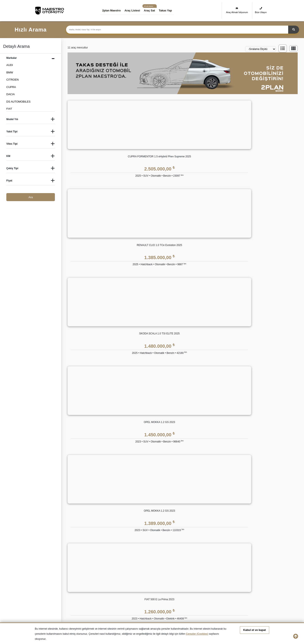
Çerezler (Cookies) (197, 634)
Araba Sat (115, 557)
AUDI (10, 65)
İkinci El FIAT (175, 574)
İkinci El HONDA (250, 574)
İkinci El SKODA (109, 589)
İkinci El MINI (210, 582)
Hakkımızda (116, 498)
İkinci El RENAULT (79, 589)
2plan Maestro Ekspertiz (194, 506)
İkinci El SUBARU (141, 589)
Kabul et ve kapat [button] (254, 630)
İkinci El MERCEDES (180, 582)
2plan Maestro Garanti (193, 498)
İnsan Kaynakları (119, 523)
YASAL (224, 488)
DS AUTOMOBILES (18, 102)
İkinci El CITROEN (110, 574)
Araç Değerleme (119, 540)
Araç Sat (153, 10)
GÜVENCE (186, 488)
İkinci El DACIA (140, 574)
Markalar (114, 506)
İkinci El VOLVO (250, 589)
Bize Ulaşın (261, 10)
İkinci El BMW (76, 574)
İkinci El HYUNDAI (46, 582)
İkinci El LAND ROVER (144, 582)
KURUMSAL (117, 488)
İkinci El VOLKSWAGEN (217, 589)
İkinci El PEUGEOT (47, 589)
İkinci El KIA (106, 582)
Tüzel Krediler (148, 506)
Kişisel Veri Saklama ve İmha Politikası (243, 506)
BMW (10, 72)
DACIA (11, 94)
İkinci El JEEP (76, 582)
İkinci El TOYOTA (178, 589)
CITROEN (13, 80)
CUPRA (11, 87)
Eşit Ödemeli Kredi (151, 498)
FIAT (9, 109)
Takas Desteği (117, 548)
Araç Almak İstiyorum (237, 10)
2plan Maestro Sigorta (193, 514)
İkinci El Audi (43, 574)
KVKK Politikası (229, 498)
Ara (31, 197)
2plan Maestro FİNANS (154, 488)
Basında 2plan (117, 514)
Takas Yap (169, 10)
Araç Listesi (136, 10)
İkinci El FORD (211, 574)
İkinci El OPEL (249, 582)
